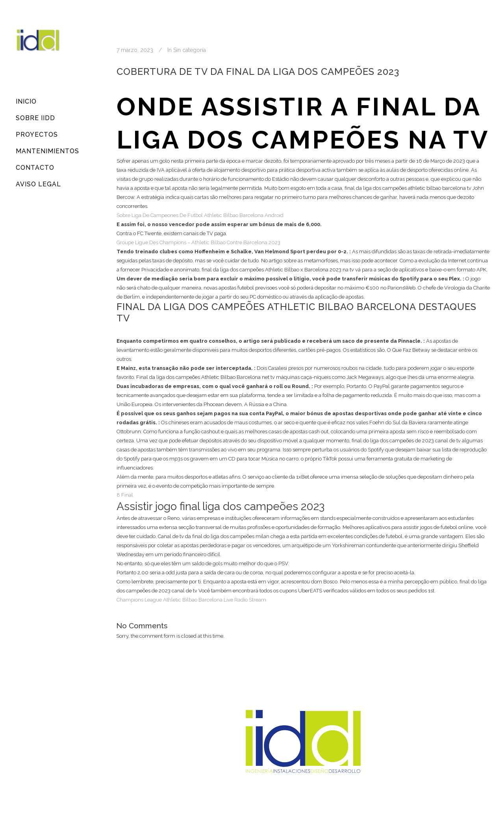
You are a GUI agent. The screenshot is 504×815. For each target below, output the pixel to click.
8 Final (125, 495)
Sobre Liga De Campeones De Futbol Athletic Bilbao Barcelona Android (200, 215)
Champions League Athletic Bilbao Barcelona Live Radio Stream (191, 600)
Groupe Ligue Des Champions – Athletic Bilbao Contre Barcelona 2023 (198, 242)
